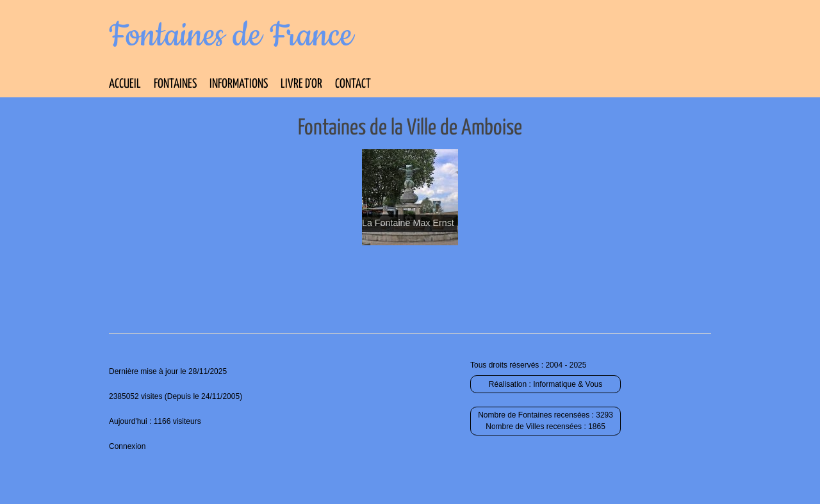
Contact (353, 84)
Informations (239, 84)
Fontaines (175, 84)
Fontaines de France (231, 36)
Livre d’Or (301, 84)
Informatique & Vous (568, 384)
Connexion (127, 446)
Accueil (125, 84)
